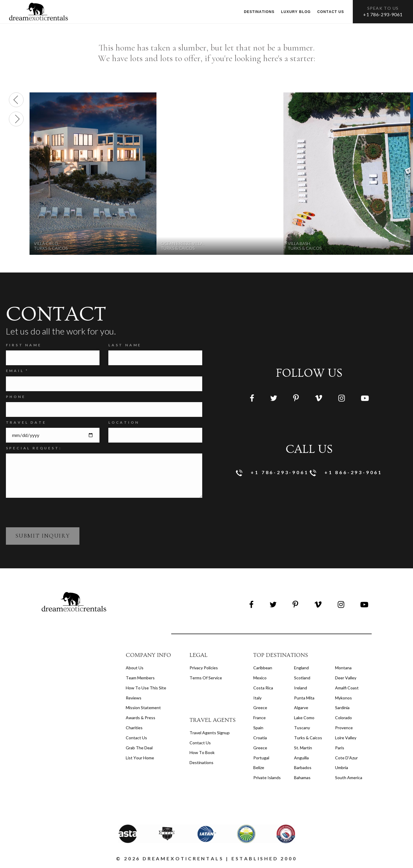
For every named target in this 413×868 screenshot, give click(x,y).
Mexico (260, 678)
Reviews (134, 698)
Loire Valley (346, 738)
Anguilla (301, 758)
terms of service (206, 678)
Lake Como (304, 718)
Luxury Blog (296, 12)
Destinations (259, 12)
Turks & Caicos (308, 738)
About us (135, 668)
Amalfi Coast (347, 688)
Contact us (331, 12)
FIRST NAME (24, 345)
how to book (202, 752)
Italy (257, 698)
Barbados (303, 767)
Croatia (260, 738)
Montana (343, 668)
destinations (201, 762)
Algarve (301, 708)
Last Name (125, 345)
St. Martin (303, 748)
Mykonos (343, 698)
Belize (259, 767)
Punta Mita (304, 698)
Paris (340, 748)
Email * (17, 371)
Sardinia (342, 708)
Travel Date (26, 422)
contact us (200, 743)
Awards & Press (141, 718)
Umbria (342, 767)
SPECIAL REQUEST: (34, 448)
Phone (16, 397)
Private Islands (267, 778)
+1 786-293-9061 (383, 14)
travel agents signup (210, 733)
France (259, 718)
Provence (344, 728)
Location (124, 422)
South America (349, 778)
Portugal (261, 758)
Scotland (302, 678)
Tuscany (302, 728)
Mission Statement (143, 708)
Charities (134, 728)
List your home (140, 758)
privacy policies (204, 668)
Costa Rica (263, 688)
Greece (260, 708)
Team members (140, 678)
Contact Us (136, 738)
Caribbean (263, 668)
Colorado (343, 718)
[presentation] (16, 100)
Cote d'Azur (346, 758)
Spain (258, 728)
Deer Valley (346, 678)
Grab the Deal (139, 748)
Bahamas (302, 778)
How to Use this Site (146, 688)
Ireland (301, 688)
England (301, 668)
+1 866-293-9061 (346, 473)
